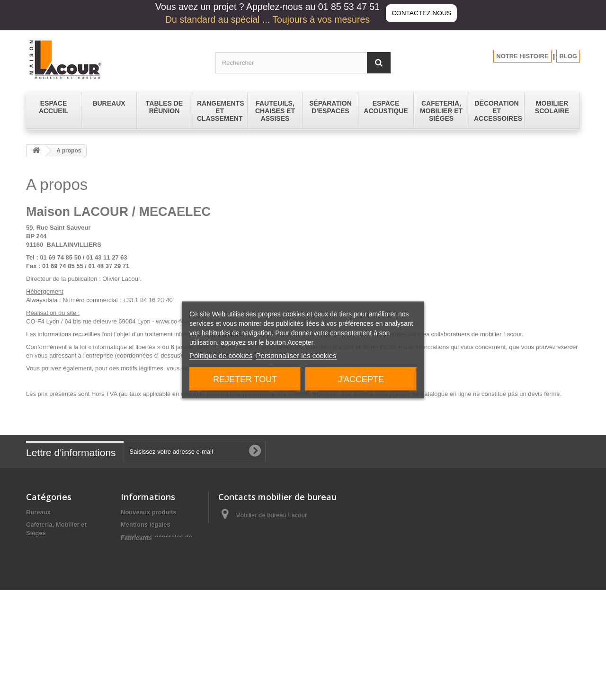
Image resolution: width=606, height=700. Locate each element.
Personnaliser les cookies (296, 355)
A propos (134, 558)
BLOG (568, 56)
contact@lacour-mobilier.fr (294, 550)
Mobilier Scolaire (51, 603)
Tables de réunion (52, 640)
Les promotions (144, 612)
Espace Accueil (49, 558)
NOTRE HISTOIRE (522, 56)
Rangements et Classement (66, 615)
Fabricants (136, 636)
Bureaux (38, 512)
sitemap (132, 624)
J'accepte (361, 379)
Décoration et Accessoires (65, 545)
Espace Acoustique (54, 570)
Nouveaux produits (149, 512)
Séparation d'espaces (58, 628)
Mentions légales (146, 525)
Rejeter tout (245, 379)
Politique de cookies (221, 355)
